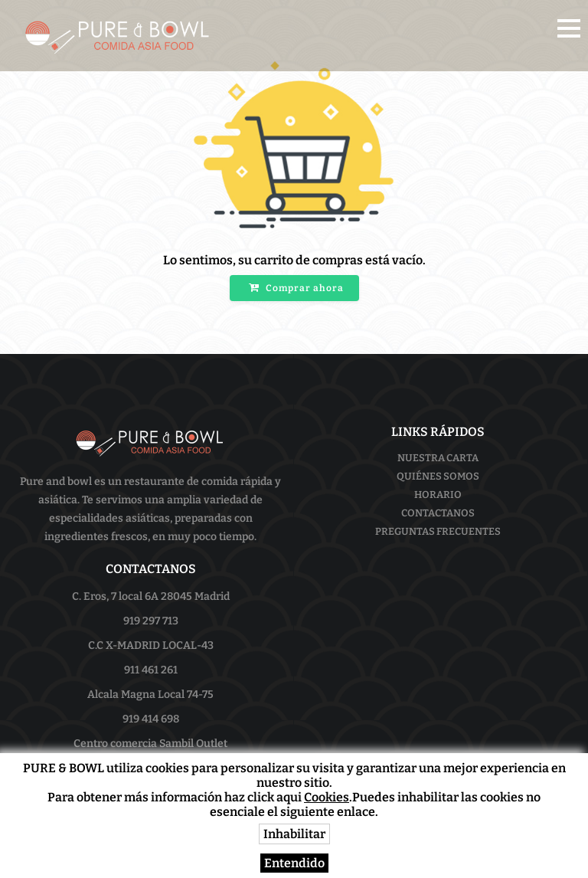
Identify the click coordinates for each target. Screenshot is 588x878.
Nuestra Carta (438, 458)
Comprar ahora (296, 288)
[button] (569, 28)
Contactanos (438, 513)
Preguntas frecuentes (438, 531)
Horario (438, 495)
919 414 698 (151, 719)
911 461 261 (151, 670)
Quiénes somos (438, 476)
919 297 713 (151, 621)
